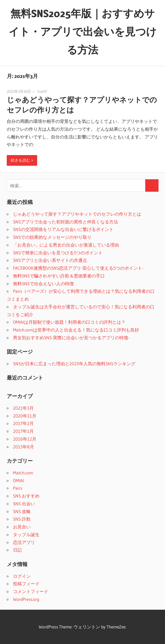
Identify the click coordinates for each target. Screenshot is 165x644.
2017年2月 (23, 423)
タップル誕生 (26, 535)
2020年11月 (25, 416)
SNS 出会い (24, 504)
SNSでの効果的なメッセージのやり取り (52, 237)
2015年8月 (24, 447)
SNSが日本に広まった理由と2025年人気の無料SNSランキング (74, 364)
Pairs (18, 488)
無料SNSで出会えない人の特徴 (43, 284)
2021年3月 (23, 408)
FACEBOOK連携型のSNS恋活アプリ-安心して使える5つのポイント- (78, 268)
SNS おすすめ (26, 496)
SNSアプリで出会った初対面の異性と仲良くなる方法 (65, 222)
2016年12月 (25, 439)
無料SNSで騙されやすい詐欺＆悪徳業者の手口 (59, 276)
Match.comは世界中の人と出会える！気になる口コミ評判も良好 (76, 330)
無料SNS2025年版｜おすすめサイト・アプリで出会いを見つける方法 (83, 32)
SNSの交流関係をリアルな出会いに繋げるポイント (63, 229)
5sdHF (42, 91)
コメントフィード (31, 591)
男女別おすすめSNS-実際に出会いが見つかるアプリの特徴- (71, 338)
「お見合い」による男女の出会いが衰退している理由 (66, 245)
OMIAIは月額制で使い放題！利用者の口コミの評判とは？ (69, 322)
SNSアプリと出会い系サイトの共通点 (50, 260)
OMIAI (18, 480)
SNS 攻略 (22, 511)
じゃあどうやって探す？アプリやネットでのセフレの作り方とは (77, 214)
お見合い (22, 527)
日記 (17, 550)
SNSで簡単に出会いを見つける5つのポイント (58, 253)
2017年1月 (23, 431)
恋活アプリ (24, 542)
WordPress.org (26, 599)
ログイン (22, 576)
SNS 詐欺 (22, 519)
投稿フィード (26, 584)
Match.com (23, 473)
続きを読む (20, 160)
